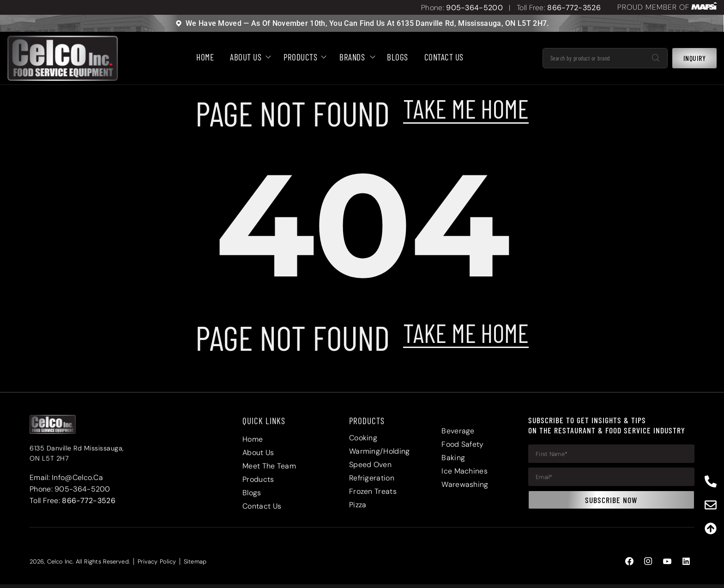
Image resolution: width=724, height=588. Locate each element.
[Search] (656, 58)
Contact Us (444, 57)
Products (303, 57)
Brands (355, 57)
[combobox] (594, 58)
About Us (249, 57)
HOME (205, 57)
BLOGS (398, 57)
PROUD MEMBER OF (653, 7)
